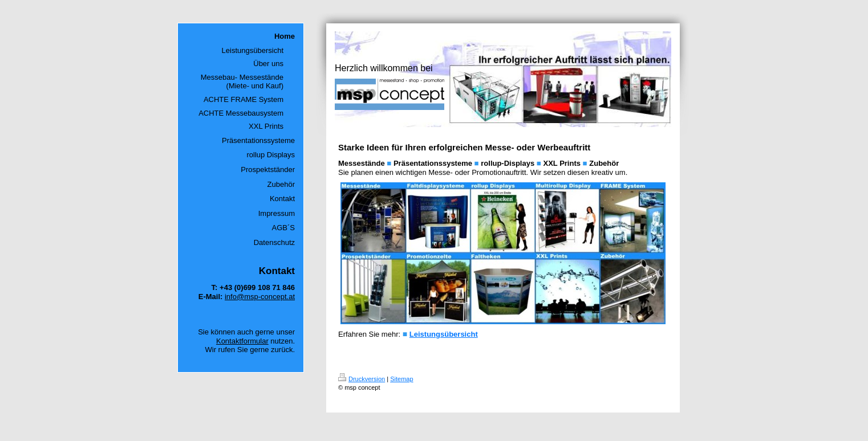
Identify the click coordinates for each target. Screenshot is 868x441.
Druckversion (362, 379)
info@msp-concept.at (260, 297)
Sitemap (401, 379)
